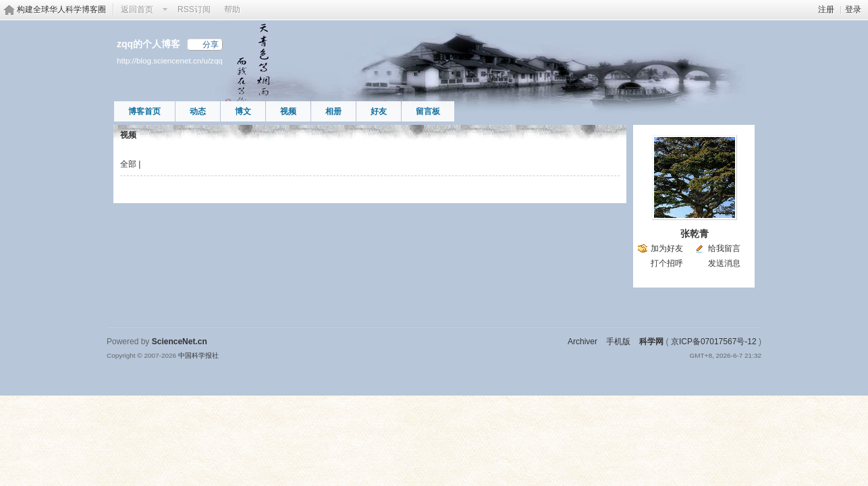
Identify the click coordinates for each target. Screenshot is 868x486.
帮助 (232, 9)
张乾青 (695, 234)
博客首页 (144, 111)
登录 (853, 9)
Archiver (582, 342)
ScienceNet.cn (180, 342)
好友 (379, 111)
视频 (288, 111)
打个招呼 (667, 263)
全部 (128, 164)
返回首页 (137, 9)
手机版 (618, 342)
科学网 (651, 342)
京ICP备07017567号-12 (714, 342)
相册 (333, 111)
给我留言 (724, 248)
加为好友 (667, 248)
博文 (243, 111)
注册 (826, 9)
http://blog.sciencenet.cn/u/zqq (170, 60)
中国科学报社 (198, 355)
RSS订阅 (194, 9)
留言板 (428, 111)
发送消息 (724, 263)
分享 (211, 45)
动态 (198, 111)
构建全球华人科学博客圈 (61, 9)
